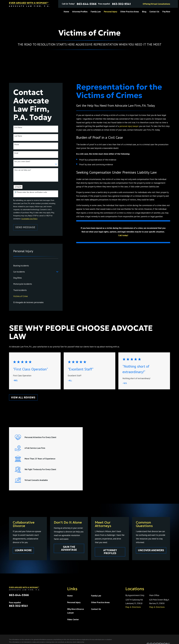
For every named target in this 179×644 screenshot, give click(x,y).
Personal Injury (74, 602)
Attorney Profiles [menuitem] (80, 12)
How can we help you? (23, 170)
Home (70, 596)
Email (16, 153)
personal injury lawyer (129, 126)
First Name (18, 127)
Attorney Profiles (110, 552)
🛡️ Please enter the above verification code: (31, 192)
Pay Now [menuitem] (166, 12)
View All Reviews (23, 398)
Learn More (23, 550)
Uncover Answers (152, 550)
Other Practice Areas (100, 602)
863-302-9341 (121, 4)
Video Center (73, 619)
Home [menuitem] (66, 12)
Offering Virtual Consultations (156, 4)
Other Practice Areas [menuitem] (130, 12)
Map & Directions (133, 607)
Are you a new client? (22, 161)
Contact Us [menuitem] (154, 12)
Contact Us (96, 609)
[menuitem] (36, 266)
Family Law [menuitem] (96, 12)
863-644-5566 (87, 4)
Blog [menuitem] (144, 12)
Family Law (96, 596)
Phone (17, 145)
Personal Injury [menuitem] (111, 12)
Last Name (18, 136)
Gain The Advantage (69, 548)
